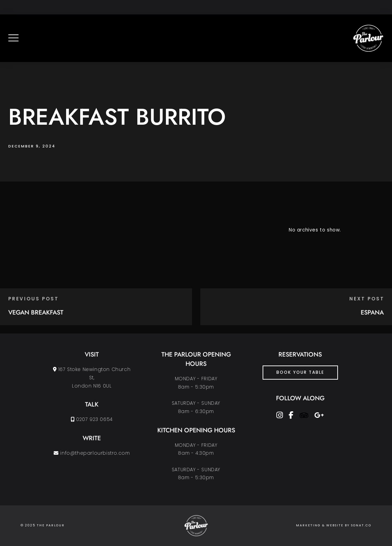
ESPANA (372, 312)
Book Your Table (300, 372)
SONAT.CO (361, 525)
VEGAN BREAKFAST (36, 312)
